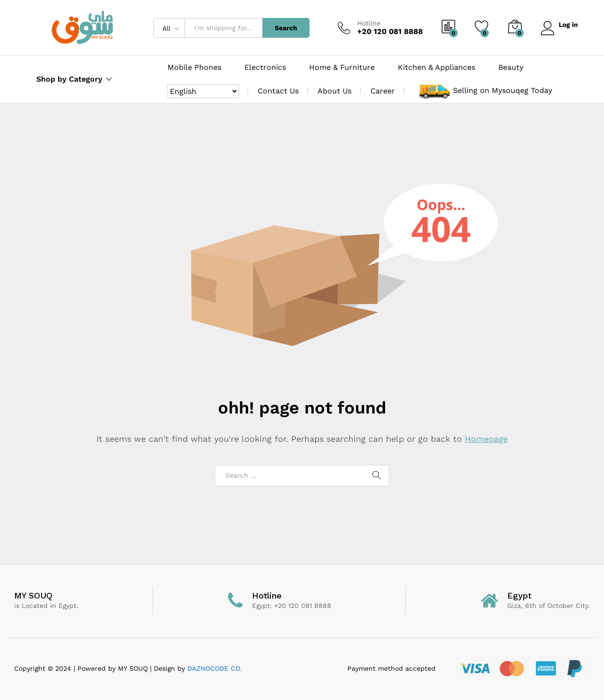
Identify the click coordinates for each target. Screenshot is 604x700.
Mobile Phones (194, 67)
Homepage (487, 439)
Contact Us (278, 91)
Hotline (367, 23)
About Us (335, 91)
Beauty (511, 67)
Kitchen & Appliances (436, 67)
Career (383, 91)
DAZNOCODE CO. (214, 668)
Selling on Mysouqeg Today (503, 90)
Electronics (265, 67)
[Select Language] (203, 91)
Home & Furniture (342, 67)
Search (284, 28)
